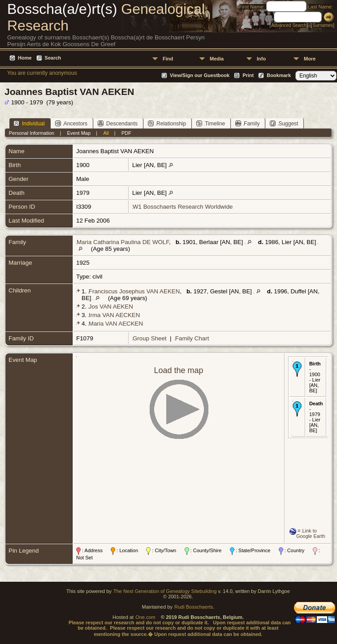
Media (217, 59)
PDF (126, 133)
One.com (145, 617)
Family (247, 123)
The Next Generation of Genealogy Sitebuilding (165, 591)
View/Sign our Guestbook (200, 75)
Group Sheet (150, 338)
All (106, 133)
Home (25, 58)
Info (261, 59)
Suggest (284, 123)
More (310, 59)
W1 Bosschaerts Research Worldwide (183, 207)
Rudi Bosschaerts (194, 607)
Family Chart (192, 338)
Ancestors (71, 123)
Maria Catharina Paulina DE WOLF (123, 242)
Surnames (323, 25)
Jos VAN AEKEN (111, 307)
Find (168, 59)
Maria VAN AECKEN (116, 324)
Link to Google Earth (311, 533)
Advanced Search (289, 25)
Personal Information (32, 133)
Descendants (118, 123)
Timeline (211, 123)
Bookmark (279, 75)
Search (53, 58)
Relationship (167, 123)
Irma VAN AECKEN (114, 315)
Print (248, 75)
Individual (29, 123)
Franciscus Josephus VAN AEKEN (134, 291)
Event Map (79, 133)
